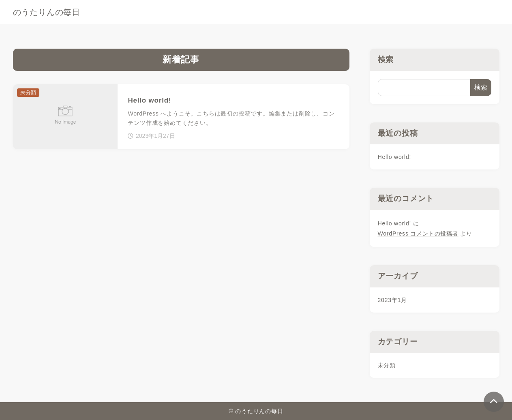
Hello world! (395, 157)
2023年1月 (393, 300)
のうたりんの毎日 (47, 12)
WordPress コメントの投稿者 (418, 234)
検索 (386, 59)
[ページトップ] (494, 402)
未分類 (387, 365)
